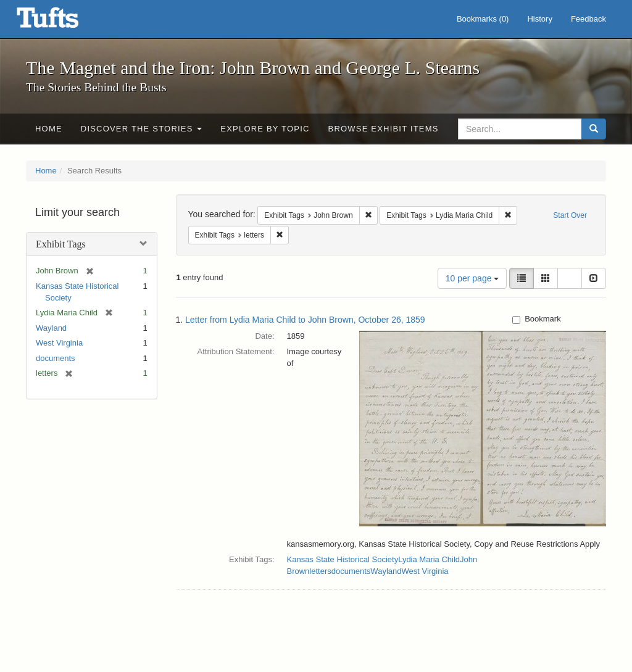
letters (320, 571)
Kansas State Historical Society (343, 559)
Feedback (588, 19)
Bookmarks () (483, 19)
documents (56, 358)
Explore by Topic (265, 129)
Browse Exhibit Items (384, 129)
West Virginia (59, 343)
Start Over (570, 215)
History (539, 19)
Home (49, 129)
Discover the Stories (142, 129)
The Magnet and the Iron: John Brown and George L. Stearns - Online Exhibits (63, 22)
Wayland (51, 328)
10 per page (472, 278)
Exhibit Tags (61, 244)
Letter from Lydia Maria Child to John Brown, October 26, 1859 (305, 320)
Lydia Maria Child (429, 559)
